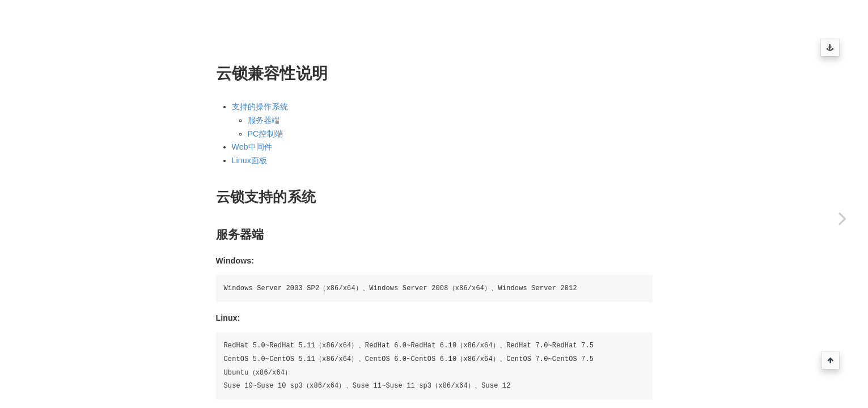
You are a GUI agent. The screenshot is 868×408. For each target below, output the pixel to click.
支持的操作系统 (260, 107)
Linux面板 (250, 160)
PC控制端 (265, 134)
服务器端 (264, 120)
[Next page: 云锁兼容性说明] (842, 218)
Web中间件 (252, 147)
